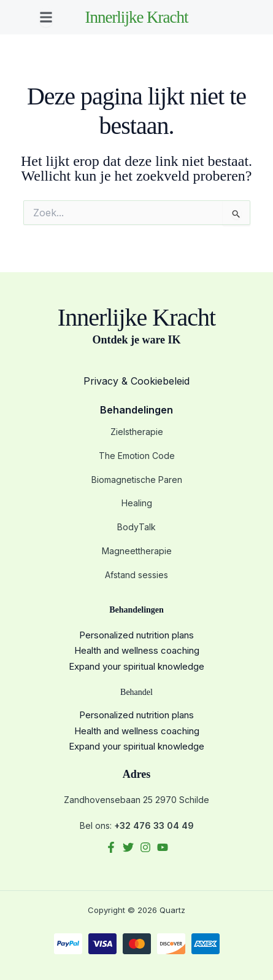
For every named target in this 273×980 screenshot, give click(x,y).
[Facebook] (111, 847)
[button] (46, 17)
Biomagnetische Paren (137, 480)
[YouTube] (163, 847)
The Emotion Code (137, 456)
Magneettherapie (137, 551)
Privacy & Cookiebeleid (136, 381)
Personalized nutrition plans (136, 635)
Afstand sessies (136, 575)
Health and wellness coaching (137, 650)
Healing (137, 503)
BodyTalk (136, 527)
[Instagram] (145, 847)
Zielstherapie (137, 432)
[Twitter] (128, 847)
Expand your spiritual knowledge (136, 666)
